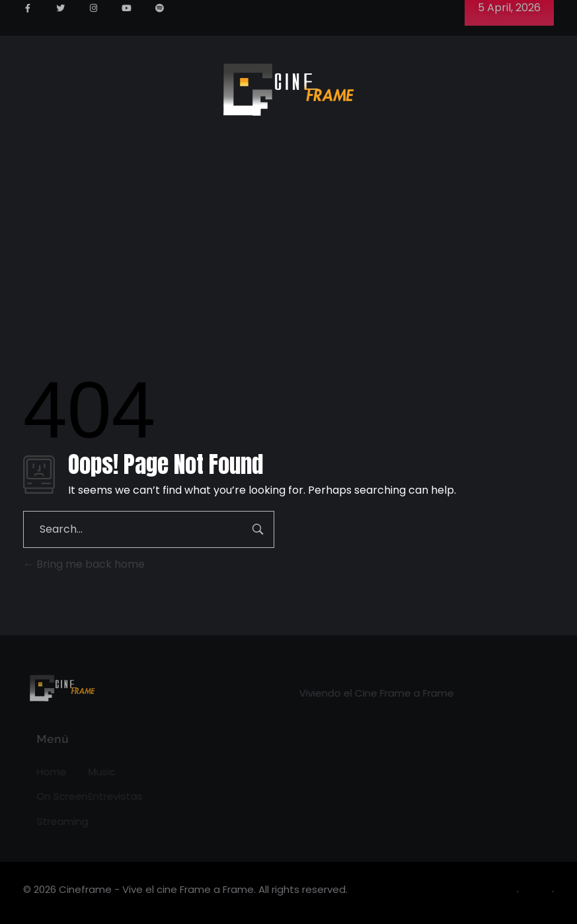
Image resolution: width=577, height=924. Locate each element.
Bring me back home (84, 564)
